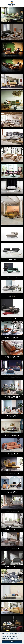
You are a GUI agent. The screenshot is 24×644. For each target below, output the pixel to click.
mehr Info (14, 296)
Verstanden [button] (12, 642)
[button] (16, 638)
